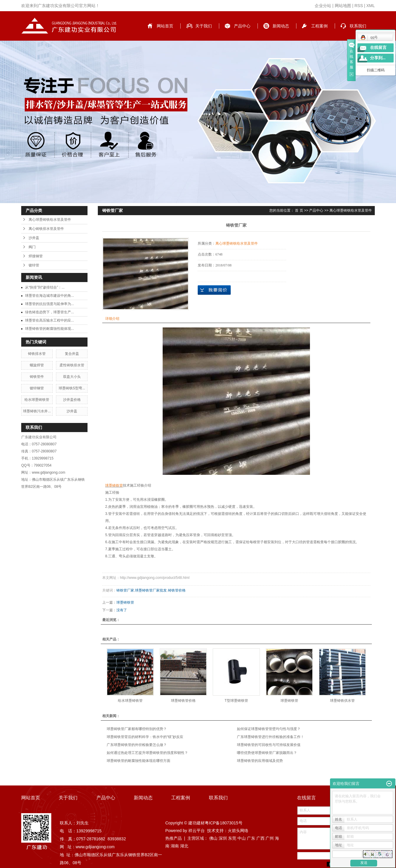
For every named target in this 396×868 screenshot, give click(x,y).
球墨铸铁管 (125, 602)
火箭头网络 (238, 831)
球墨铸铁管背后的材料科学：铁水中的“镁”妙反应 (145, 737)
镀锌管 (34, 265)
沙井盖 (34, 238)
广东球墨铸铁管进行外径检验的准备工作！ (270, 737)
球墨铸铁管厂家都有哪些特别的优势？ (137, 729)
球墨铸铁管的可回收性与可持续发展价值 (269, 745)
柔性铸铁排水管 (72, 365)
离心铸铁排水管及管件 (46, 229)
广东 (251, 838)
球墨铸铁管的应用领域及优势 (260, 761)
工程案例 (319, 26)
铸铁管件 (37, 377)
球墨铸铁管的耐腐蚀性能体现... (49, 329)
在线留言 (378, 48)
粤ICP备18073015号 (224, 823)
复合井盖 (72, 354)
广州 (270, 838)
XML (371, 6)
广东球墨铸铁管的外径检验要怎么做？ (137, 745)
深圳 (223, 838)
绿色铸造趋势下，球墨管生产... (49, 312)
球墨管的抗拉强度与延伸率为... (49, 304)
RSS (359, 6)
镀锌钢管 (37, 388)
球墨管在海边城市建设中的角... (49, 296)
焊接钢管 (36, 256)
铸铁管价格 (177, 590)
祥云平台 (197, 831)
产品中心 (242, 26)
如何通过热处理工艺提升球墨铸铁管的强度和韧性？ (147, 753)
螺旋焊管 (37, 365)
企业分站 (323, 6)
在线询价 (214, 290)
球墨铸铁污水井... (37, 411)
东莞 (232, 838)
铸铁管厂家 (125, 590)
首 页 (299, 210)
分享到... (378, 58)
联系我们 (358, 26)
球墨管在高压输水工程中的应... (49, 320)
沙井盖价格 (72, 400)
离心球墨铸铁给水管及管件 (50, 220)
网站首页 (165, 26)
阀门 (32, 247)
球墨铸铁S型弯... (72, 388)
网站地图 (343, 6)
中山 (242, 838)
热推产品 (174, 838)
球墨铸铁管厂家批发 (151, 590)
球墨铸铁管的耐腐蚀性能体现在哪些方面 (138, 761)
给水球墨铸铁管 (37, 400)
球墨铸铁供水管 (342, 701)
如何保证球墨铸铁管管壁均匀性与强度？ (269, 729)
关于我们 (204, 26)
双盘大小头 (72, 377)
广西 (260, 838)
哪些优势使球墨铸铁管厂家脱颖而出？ (267, 753)
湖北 (184, 846)
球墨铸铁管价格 (183, 701)
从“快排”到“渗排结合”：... (45, 287)
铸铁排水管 (37, 354)
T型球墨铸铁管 (236, 701)
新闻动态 (281, 26)
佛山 (213, 838)
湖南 (175, 846)
